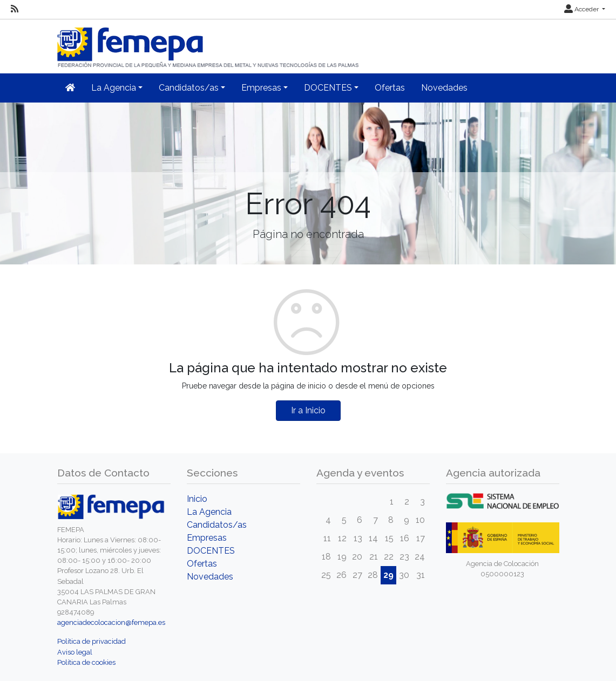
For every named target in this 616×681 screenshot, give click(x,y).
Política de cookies (86, 662)
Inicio (197, 499)
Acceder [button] (582, 9)
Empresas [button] (261, 88)
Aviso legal (75, 652)
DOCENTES (211, 551)
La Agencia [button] (114, 88)
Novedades (444, 88)
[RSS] (15, 9)
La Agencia (209, 512)
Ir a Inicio (308, 410)
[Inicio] (209, 43)
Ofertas (390, 88)
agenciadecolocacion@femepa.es (111, 622)
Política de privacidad (92, 641)
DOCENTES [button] (328, 88)
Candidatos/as (217, 525)
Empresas (207, 538)
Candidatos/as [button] (189, 88)
